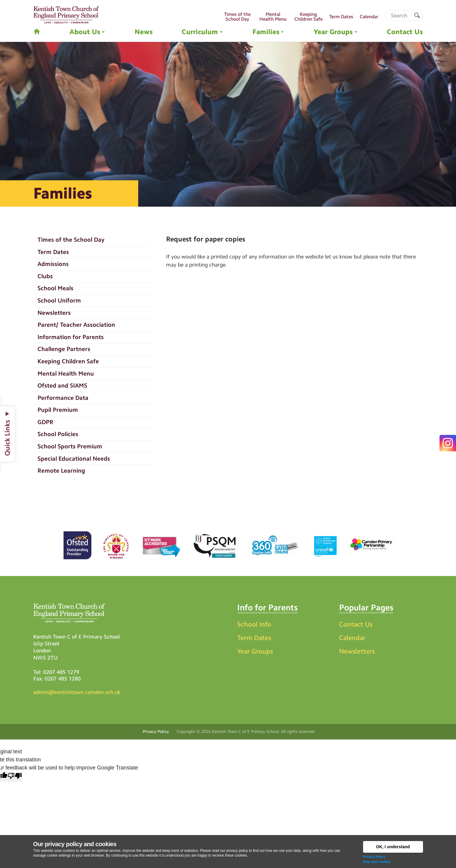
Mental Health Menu (66, 373)
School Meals (55, 288)
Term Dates (53, 252)
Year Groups (255, 651)
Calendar (352, 638)
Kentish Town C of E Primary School (245, 731)
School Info (254, 624)
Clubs (45, 276)
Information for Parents (71, 337)
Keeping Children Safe (68, 361)
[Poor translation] (15, 777)
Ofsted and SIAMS (62, 385)
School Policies (58, 434)
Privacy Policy (374, 857)
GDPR (45, 422)
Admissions (53, 264)
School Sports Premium (70, 446)
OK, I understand (393, 847)
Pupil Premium (58, 410)
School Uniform (59, 300)
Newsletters (54, 313)
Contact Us (356, 624)
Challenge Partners (64, 349)
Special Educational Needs (74, 459)
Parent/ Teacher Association (76, 325)
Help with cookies (377, 862)
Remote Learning (61, 471)
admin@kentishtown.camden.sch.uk (77, 692)
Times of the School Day (71, 240)
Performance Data (63, 398)
